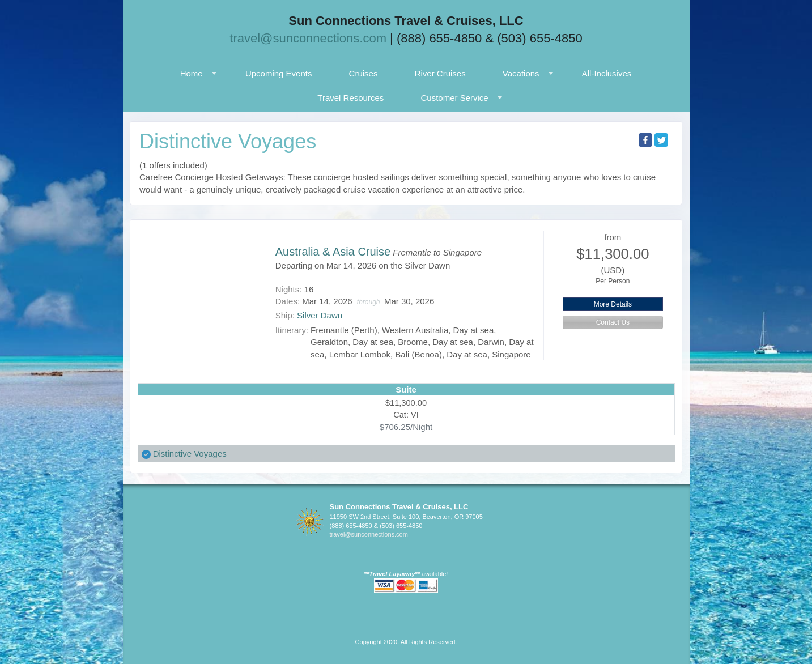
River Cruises (440, 73)
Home (192, 73)
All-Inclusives (607, 73)
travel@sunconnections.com (308, 38)
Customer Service (454, 98)
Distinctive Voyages (190, 454)
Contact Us (613, 322)
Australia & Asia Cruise (333, 252)
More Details (613, 304)
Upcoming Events (279, 73)
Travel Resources (350, 98)
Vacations (521, 73)
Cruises (364, 73)
